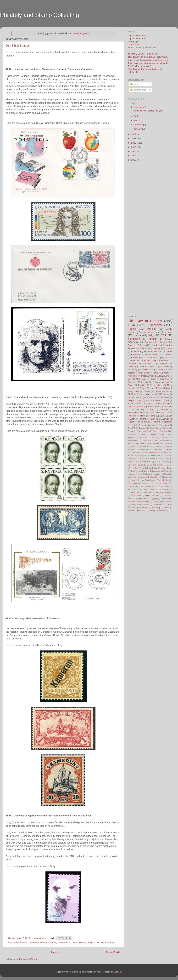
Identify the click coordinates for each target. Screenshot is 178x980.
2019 (134, 147)
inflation (156, 505)
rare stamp (143, 508)
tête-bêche (142, 511)
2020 (134, 143)
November (139, 107)
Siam (162, 416)
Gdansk (136, 410)
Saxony (147, 492)
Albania (24, 943)
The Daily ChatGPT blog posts (143, 54)
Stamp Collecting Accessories (142, 48)
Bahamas (165, 397)
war (168, 394)
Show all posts (81, 33)
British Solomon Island (137, 456)
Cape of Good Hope (136, 459)
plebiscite (168, 422)
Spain (136, 342)
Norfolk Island (164, 480)
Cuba (167, 428)
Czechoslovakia (152, 358)
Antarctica (132, 453)
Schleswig (157, 492)
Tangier (148, 496)
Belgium (168, 339)
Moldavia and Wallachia (147, 477)
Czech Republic (162, 462)
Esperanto (159, 465)
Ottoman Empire (162, 483)
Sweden (163, 342)
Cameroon (34, 943)
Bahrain (142, 453)
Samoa (143, 388)
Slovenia (163, 364)
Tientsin (166, 496)
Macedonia (165, 434)
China (141, 367)
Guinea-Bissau (154, 351)
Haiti (149, 468)
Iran (130, 379)
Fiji (167, 400)
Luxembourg (167, 367)
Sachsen (162, 489)
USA (131, 325)
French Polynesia (145, 404)
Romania (149, 342)
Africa (16, 943)
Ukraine (169, 358)
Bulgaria (132, 364)
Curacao (131, 431)
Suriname (165, 379)
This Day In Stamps (105, 943)
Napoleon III (133, 480)
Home (55, 952)
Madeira (131, 437)
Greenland (153, 367)
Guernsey (141, 394)
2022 (134, 134)
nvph (164, 505)
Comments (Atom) (28, 959)
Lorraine (131, 474)
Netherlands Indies (136, 413)
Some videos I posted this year (148, 111)
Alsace (167, 449)
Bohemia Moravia (161, 382)
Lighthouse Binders (137, 39)
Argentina (132, 382)
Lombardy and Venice (161, 471)
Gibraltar (150, 410)
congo (167, 447)
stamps (167, 508)
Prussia (143, 443)
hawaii (147, 422)
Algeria (148, 449)
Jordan (163, 468)
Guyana (156, 431)
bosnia (136, 361)
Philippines (133, 376)
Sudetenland (136, 496)
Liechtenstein (147, 370)
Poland (131, 348)
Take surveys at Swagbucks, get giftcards (148, 63)
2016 (134, 160)
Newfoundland (133, 440)
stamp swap (155, 508)
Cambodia (153, 456)
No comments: (40, 938)
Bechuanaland (155, 453)
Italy (151, 335)
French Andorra (144, 431)
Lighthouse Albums (137, 35)
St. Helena (168, 492)
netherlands (150, 332)
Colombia (142, 428)
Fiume (131, 404)
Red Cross (132, 489)
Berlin (143, 345)
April (136, 116)
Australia (137, 354)
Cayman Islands (155, 459)
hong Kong (144, 373)
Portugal (147, 364)
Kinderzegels (136, 471)
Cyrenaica (146, 462)
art (139, 422)
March (137, 120)
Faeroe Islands (156, 385)
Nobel (133, 388)
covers (133, 505)
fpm (99, 972)
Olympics (146, 483)
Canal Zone (164, 425)
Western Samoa (146, 447)
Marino (148, 474)
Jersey (134, 370)
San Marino (162, 361)
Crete (167, 459)
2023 (134, 103)
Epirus (149, 465)
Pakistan (131, 486)
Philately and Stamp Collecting (39, 15)
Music (170, 385)
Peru (140, 486)
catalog (159, 447)
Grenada (164, 410)
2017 (134, 156)
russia (91, 943)
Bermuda (151, 425)
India (165, 345)
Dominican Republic (136, 465)
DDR (163, 335)
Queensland (165, 486)
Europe (170, 465)
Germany (52, 943)
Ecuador (142, 385)
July (171, 468)
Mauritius (157, 474)
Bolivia (167, 453)
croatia (169, 348)
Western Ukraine (143, 502)
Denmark (137, 351)
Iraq (156, 468)
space (134, 425)
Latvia (147, 471)
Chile (160, 388)
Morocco (166, 477)
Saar (153, 379)
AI (142, 425)
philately (131, 449)
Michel (130, 477)
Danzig (147, 391)
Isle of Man (132, 434)
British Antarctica (154, 400)
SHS (160, 394)
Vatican (144, 348)
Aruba (153, 397)
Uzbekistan (132, 447)
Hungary (153, 339)
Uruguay (157, 499)
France (43, 943)
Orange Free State (151, 440)
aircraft (155, 502)
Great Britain (64, 943)
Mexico (161, 370)
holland (157, 422)
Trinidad (131, 499)
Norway (156, 348)
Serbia (169, 351)
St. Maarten (154, 443)
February (139, 125)
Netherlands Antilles (160, 437)
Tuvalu (153, 419)
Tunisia (166, 443)
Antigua (143, 397)
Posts (134, 84)
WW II (130, 502)
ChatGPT (131, 428)
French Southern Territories (160, 407)
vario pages (133, 41)
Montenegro (141, 379)
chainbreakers (167, 502)
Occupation (132, 483)
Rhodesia (144, 489)
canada (154, 345)
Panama (166, 440)
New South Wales (148, 480)
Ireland (169, 354)
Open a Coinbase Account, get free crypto (148, 60)
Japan (166, 373)
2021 (134, 138)
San (171, 489)
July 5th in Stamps (18, 46)
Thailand (142, 419)
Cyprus (131, 385)
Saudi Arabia (136, 492)
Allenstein (158, 449)
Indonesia (166, 431)
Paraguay (132, 443)
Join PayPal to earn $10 (139, 66)
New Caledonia (157, 413)
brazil (143, 376)
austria (168, 332)
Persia (152, 416)
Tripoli (140, 499)
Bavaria (144, 382)
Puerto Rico (151, 486)
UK (160, 419)
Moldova (143, 437)
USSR (148, 499)
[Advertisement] (62, 25)
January (138, 129)
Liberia (75, 943)
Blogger (118, 972)
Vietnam (166, 499)
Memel (167, 474)
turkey (136, 358)
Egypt (167, 376)
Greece (131, 345)
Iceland (148, 361)
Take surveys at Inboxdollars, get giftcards (148, 57)
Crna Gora (132, 462)
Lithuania (154, 434)
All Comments (138, 90)
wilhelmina (161, 511)
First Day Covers (137, 468)
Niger (143, 416)
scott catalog (134, 45)
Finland (156, 373)
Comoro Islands (156, 428)
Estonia (158, 391)
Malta (140, 474)
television (131, 511)
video (152, 511)
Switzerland (154, 354)
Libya (152, 394)
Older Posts (113, 952)
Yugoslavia (134, 339)
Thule (157, 496)
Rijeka (153, 489)
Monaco (83, 943)
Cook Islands (155, 376)
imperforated (144, 505)
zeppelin (131, 397)
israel (152, 388)
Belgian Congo (135, 400)
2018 (134, 151)
